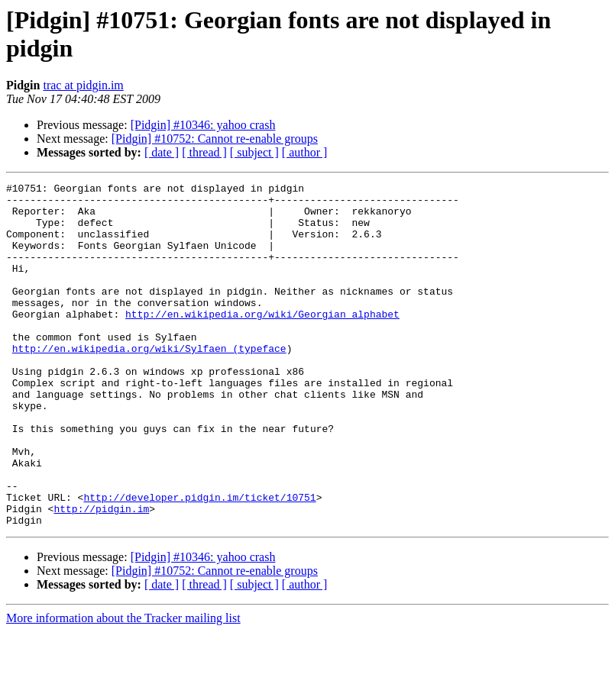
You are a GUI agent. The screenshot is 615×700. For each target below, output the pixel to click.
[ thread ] (204, 152)
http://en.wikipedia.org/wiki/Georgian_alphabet (262, 341)
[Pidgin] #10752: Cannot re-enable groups (215, 139)
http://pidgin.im (101, 575)
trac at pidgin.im (83, 85)
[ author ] (305, 152)
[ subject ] (254, 152)
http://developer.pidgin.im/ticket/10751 (199, 561)
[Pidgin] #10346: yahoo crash (203, 125)
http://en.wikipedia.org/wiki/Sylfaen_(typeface (149, 382)
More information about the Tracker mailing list (123, 687)
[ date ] (162, 152)
